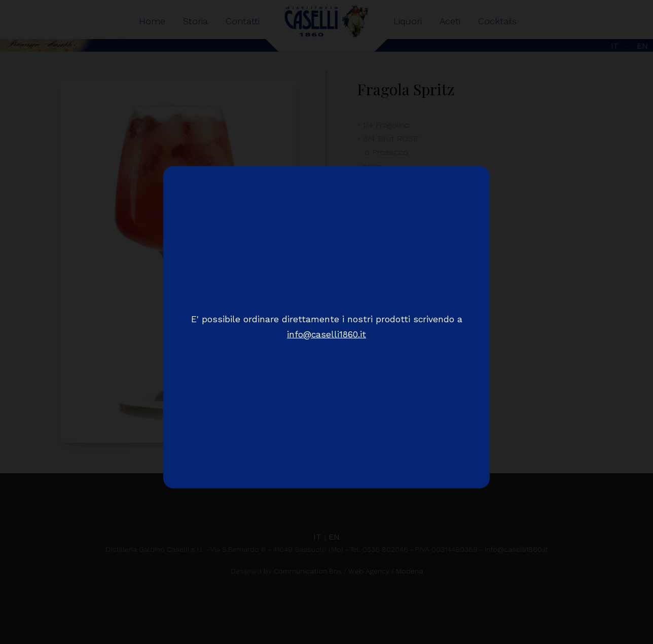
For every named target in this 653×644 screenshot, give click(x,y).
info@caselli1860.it (326, 334)
